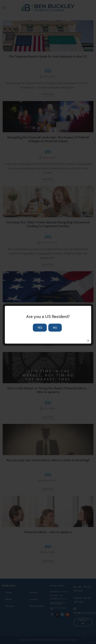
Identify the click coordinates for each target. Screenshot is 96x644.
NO (55, 328)
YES (40, 328)
